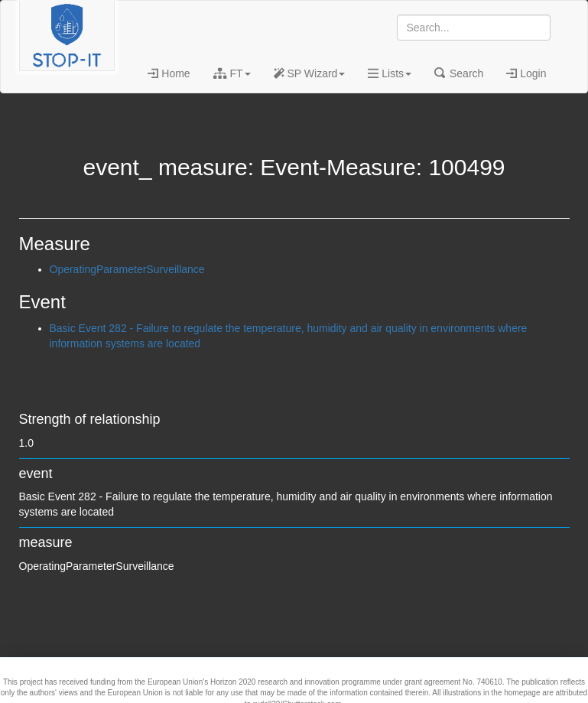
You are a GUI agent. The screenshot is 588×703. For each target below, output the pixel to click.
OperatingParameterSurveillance (127, 269)
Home (169, 73)
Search (459, 73)
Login (526, 73)
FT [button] (232, 73)
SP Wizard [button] (310, 73)
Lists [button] (390, 73)
